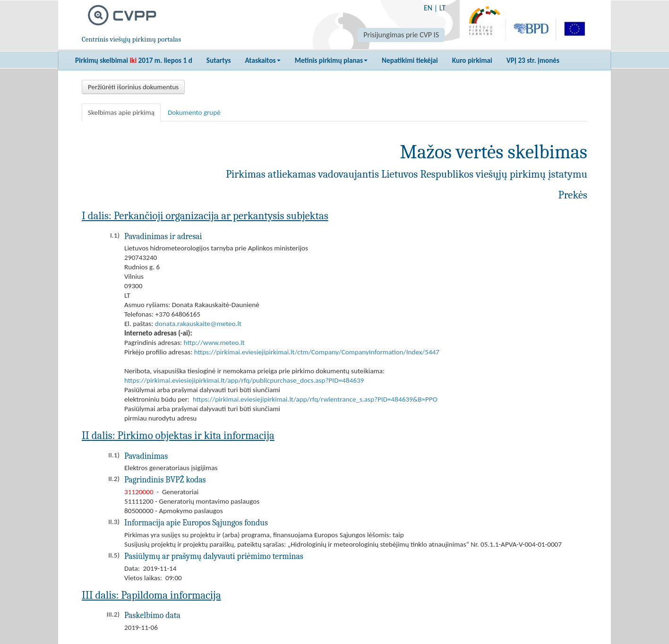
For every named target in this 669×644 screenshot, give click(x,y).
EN (428, 8)
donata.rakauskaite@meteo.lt (198, 324)
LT (442, 8)
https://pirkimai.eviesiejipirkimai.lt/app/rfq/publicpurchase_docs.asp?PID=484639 (244, 380)
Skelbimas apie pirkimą (121, 112)
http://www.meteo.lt (214, 343)
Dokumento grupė (194, 112)
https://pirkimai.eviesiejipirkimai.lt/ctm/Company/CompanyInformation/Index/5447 (317, 352)
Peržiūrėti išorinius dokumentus (133, 87)
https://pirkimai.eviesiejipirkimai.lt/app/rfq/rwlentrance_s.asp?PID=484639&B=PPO (315, 399)
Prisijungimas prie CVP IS (401, 35)
